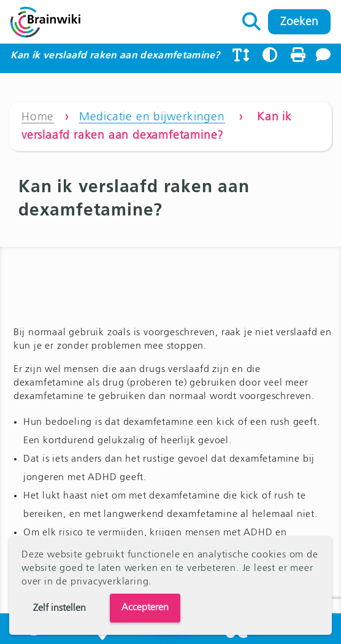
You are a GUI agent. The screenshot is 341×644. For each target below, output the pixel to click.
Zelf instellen (59, 608)
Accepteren (145, 608)
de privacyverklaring (102, 582)
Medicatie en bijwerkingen (152, 117)
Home (38, 117)
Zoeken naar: (252, 18)
